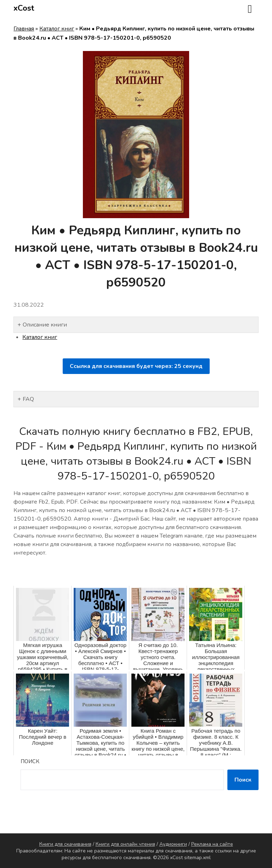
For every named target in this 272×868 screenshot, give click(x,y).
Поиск (30, 761)
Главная (24, 29)
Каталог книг (57, 29)
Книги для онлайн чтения (125, 844)
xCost (24, 8)
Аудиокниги (173, 844)
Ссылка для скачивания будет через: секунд (136, 366)
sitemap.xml (197, 858)
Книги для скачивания (65, 844)
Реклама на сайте (212, 844)
